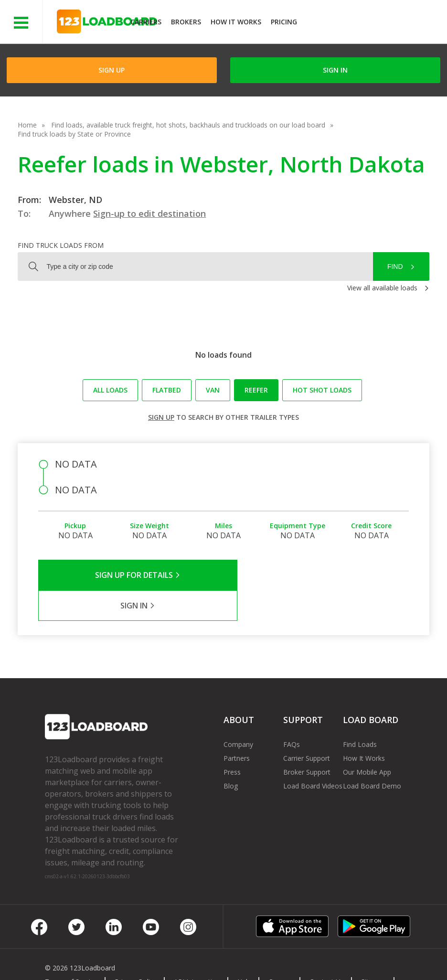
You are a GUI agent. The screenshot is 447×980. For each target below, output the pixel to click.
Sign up (161, 417)
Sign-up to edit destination (149, 213)
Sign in (335, 70)
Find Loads (360, 714)
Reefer (256, 390)
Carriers (146, 22)
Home (27, 125)
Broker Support (307, 741)
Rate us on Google (106, 960)
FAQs (292, 714)
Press (232, 741)
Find (395, 266)
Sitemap (374, 951)
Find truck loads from (61, 245)
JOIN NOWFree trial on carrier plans (373, 23)
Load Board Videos (313, 755)
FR (56, 960)
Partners (237, 728)
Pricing (284, 22)
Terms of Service (71, 951)
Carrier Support (307, 728)
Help (244, 951)
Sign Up (112, 70)
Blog (231, 755)
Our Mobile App (367, 741)
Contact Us (327, 951)
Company (238, 714)
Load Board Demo (372, 755)
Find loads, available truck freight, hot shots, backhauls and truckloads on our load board (188, 125)
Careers (280, 951)
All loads (110, 390)
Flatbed (167, 390)
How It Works (236, 22)
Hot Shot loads (322, 390)
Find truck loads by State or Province (74, 134)
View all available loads (382, 288)
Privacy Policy (136, 951)
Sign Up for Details (131, 575)
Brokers (186, 22)
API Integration (197, 951)
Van (213, 390)
